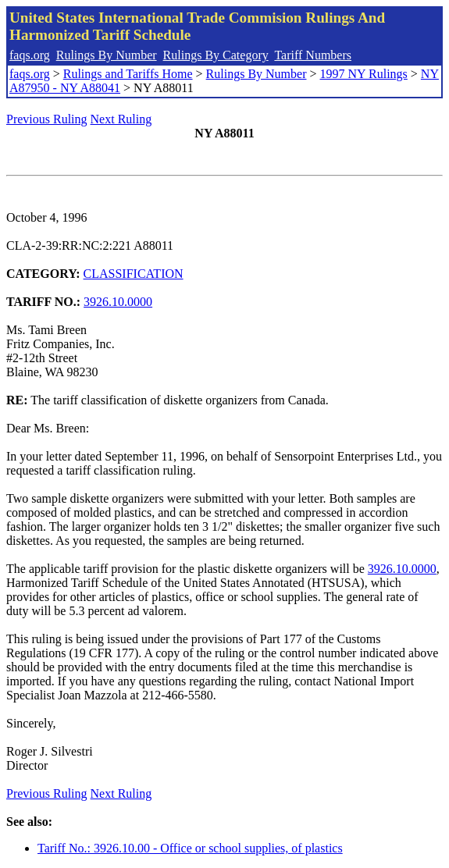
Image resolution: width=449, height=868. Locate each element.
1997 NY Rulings (364, 74)
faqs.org (30, 55)
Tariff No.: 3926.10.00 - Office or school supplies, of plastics (190, 848)
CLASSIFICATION (134, 274)
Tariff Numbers (313, 55)
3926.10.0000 (118, 302)
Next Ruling (121, 119)
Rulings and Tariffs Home (128, 74)
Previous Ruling (47, 119)
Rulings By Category (216, 55)
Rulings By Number (107, 55)
